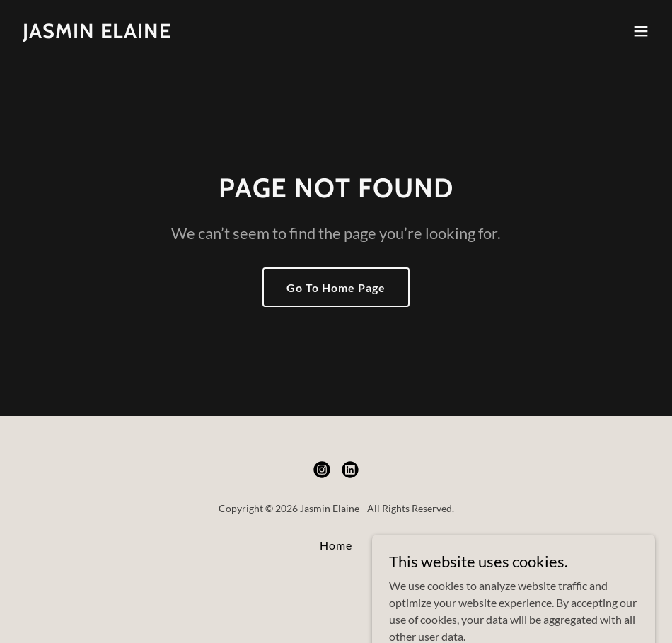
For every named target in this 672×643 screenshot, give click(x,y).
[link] (97, 34)
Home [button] (336, 545)
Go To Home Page (336, 288)
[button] (641, 31)
